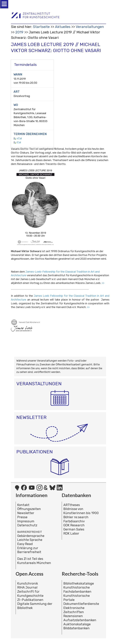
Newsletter (26, 513)
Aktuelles (63, 27)
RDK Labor (71, 533)
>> (103, 283)
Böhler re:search (76, 517)
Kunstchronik (28, 583)
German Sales (74, 529)
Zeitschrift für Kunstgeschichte (30, 594)
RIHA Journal (27, 587)
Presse (22, 517)
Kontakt (23, 505)
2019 (19, 32)
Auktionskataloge (77, 624)
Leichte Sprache (30, 540)
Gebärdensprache (31, 536)
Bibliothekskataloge (79, 583)
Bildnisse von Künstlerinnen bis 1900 (81, 511)
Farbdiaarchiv (74, 521)
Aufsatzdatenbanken (80, 620)
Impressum (26, 521)
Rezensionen (73, 616)
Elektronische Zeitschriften (74, 610)
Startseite (41, 27)
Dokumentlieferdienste (81, 604)
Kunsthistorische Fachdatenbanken (77, 589)
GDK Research (74, 525)
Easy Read (25, 544)
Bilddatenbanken (76, 628)
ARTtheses (72, 505)
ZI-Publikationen (30, 600)
